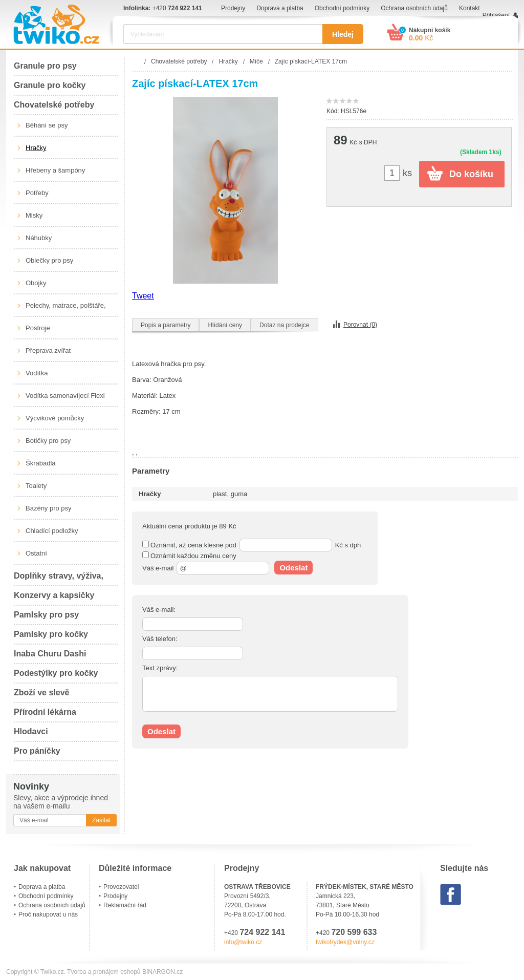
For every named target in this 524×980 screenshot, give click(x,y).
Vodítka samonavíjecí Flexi (65, 396)
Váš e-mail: (159, 610)
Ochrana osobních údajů (414, 8)
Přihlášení (496, 15)
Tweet (143, 296)
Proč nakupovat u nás (48, 914)
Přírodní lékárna (45, 712)
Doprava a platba (280, 8)
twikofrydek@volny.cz (345, 942)
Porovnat (360, 325)
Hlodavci (31, 731)
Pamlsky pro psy (46, 615)
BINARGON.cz (162, 972)
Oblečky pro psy (49, 260)
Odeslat (293, 568)
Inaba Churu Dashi (50, 654)
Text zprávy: (160, 668)
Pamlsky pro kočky (51, 634)
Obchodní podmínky (342, 8)
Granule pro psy (45, 66)
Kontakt (470, 8)
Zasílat (101, 820)
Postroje (38, 328)
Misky (34, 215)
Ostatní (36, 553)
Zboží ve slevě (42, 693)
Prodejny (233, 8)
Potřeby (37, 193)
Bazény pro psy (49, 508)
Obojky (36, 283)
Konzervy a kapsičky (54, 595)
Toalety (36, 486)
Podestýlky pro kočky (56, 673)
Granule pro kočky (50, 85)
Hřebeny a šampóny (55, 170)
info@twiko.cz (243, 942)
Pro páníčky (37, 751)
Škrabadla (41, 463)
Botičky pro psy (48, 441)
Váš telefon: (160, 639)
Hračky (36, 148)
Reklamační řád (125, 905)
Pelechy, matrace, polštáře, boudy (66, 309)
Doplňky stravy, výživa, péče (59, 579)
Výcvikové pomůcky (55, 418)
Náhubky (39, 238)
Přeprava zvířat (48, 350)
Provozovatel (121, 887)
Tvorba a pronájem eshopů (104, 972)
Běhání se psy (47, 125)
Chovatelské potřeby (54, 105)
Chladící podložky (52, 531)
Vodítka (37, 373)
